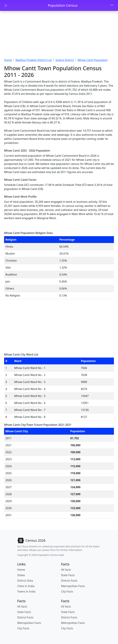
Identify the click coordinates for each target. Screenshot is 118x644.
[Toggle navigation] (112, 5)
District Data (25, 581)
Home (8, 60)
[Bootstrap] (31, 541)
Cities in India (26, 586)
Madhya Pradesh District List (34, 60)
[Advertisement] (59, 35)
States (21, 575)
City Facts (67, 591)
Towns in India (26, 591)
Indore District (65, 60)
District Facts (69, 581)
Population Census (63, 5)
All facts (66, 570)
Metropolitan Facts (73, 586)
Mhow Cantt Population (93, 60)
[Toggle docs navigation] (6, 6)
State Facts (68, 575)
